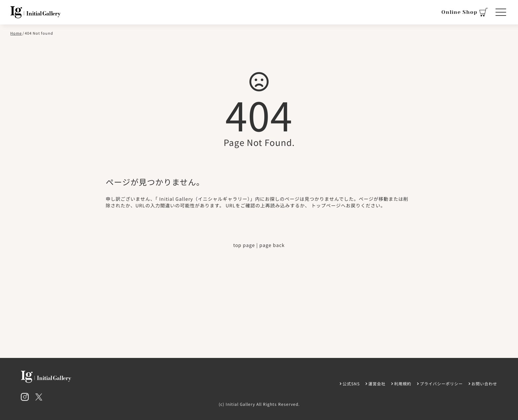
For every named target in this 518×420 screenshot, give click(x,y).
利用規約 (403, 384)
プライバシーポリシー (441, 384)
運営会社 (377, 384)
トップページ (326, 205)
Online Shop (465, 12)
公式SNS (351, 384)
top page (244, 245)
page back (272, 245)
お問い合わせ (484, 384)
